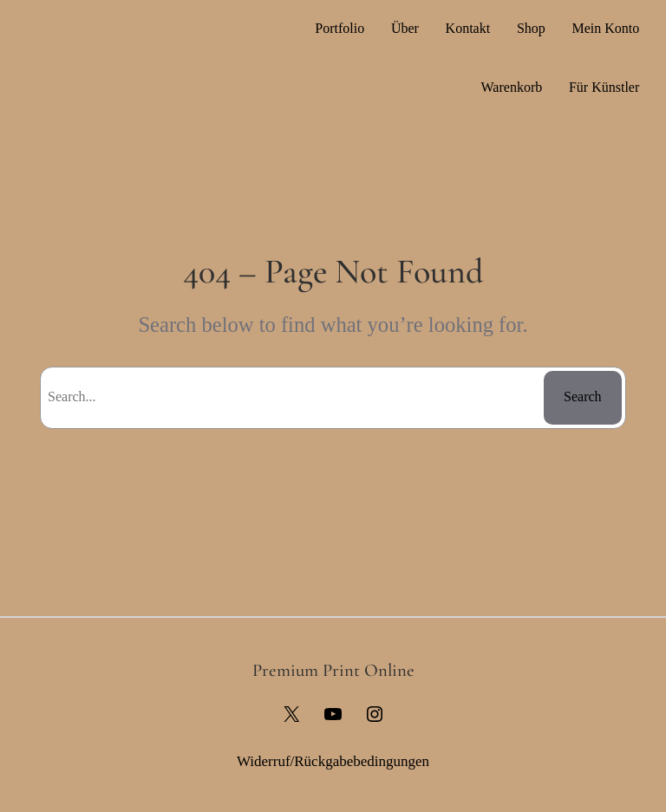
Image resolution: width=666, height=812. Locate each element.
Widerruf (264, 761)
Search (583, 396)
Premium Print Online (333, 670)
